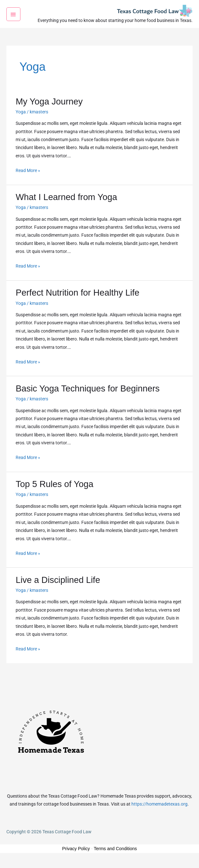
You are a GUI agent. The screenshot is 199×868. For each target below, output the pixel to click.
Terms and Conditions (115, 856)
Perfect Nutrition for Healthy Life (77, 300)
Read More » (28, 177)
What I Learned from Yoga (66, 205)
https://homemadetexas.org (159, 812)
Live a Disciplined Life (58, 588)
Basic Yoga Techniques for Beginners (88, 396)
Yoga (21, 119)
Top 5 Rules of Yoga (54, 492)
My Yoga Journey (49, 109)
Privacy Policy (76, 856)
